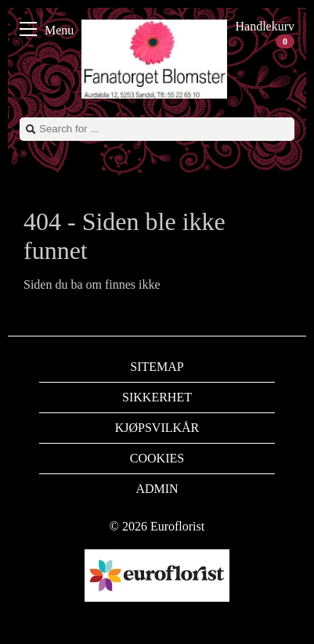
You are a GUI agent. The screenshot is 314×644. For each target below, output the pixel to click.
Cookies (157, 458)
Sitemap (157, 367)
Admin (157, 489)
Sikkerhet (157, 397)
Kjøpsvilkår (157, 428)
